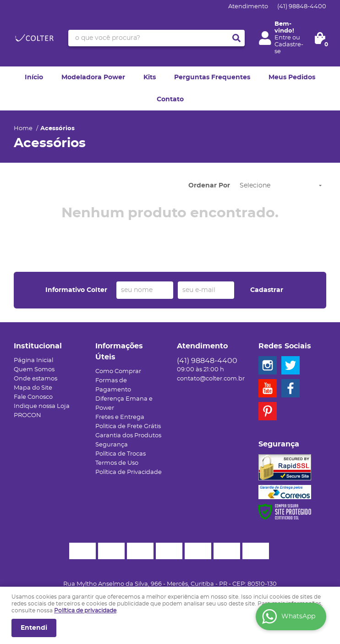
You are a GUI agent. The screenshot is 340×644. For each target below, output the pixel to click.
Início (34, 77)
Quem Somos (34, 370)
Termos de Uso (117, 463)
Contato (170, 99)
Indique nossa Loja (42, 406)
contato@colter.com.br (211, 379)
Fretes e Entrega (120, 417)
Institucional (38, 346)
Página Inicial (33, 361)
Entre (283, 38)
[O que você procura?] (236, 38)
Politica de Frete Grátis (128, 427)
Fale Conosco (33, 397)
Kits (150, 77)
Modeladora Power (93, 77)
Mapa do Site (33, 388)
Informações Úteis (119, 352)
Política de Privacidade (129, 472)
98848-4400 (302, 7)
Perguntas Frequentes (212, 77)
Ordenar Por (209, 186)
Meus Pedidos (292, 77)
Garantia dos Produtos (128, 436)
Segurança (112, 445)
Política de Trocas (121, 454)
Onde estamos (36, 379)
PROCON (27, 416)
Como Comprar (118, 372)
